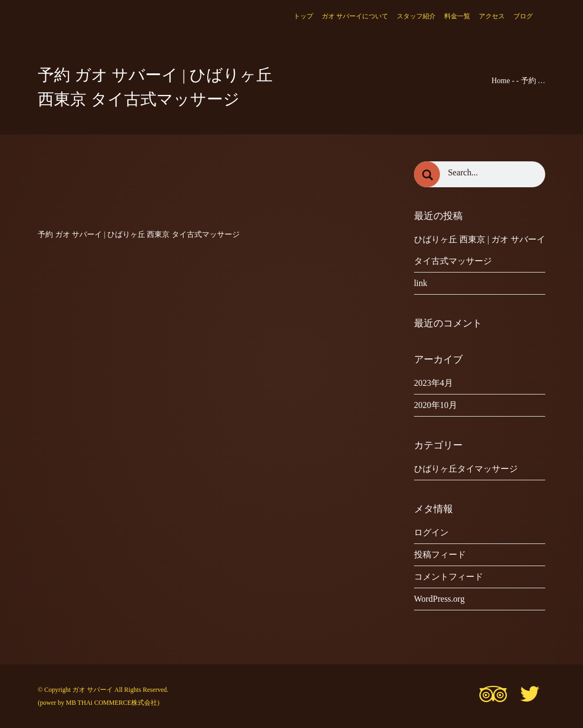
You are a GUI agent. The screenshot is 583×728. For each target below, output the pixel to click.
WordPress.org (439, 599)
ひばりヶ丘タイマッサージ (466, 469)
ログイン (431, 532)
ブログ (523, 16)
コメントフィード (449, 577)
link (421, 283)
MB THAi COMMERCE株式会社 (111, 703)
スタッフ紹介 (416, 16)
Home (500, 81)
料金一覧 (457, 16)
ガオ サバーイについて (355, 16)
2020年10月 (436, 405)
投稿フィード (440, 554)
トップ (303, 16)
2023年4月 (433, 383)
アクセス (492, 16)
